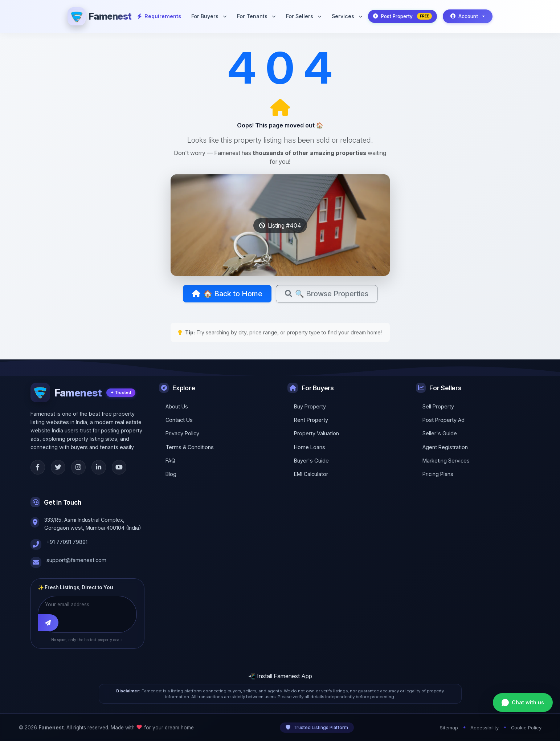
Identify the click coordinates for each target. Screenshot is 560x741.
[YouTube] (119, 467)
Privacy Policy (182, 433)
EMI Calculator (311, 474)
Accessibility (485, 727)
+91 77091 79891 (67, 542)
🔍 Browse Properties (327, 294)
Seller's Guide (440, 433)
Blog (171, 474)
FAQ (170, 461)
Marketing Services (446, 461)
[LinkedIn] (99, 467)
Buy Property (310, 406)
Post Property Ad (443, 420)
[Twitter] (58, 467)
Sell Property (438, 406)
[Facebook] (38, 467)
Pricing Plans (438, 474)
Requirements (159, 16)
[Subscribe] (48, 622)
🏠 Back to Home (227, 294)
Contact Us (179, 420)
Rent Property (311, 420)
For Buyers (209, 16)
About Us (177, 406)
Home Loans (310, 447)
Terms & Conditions (190, 447)
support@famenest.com (76, 560)
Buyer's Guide (311, 461)
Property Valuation (316, 433)
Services (347, 16)
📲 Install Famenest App (280, 676)
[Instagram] (78, 467)
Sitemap (449, 727)
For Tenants (256, 16)
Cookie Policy (526, 727)
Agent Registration (445, 447)
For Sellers (304, 16)
